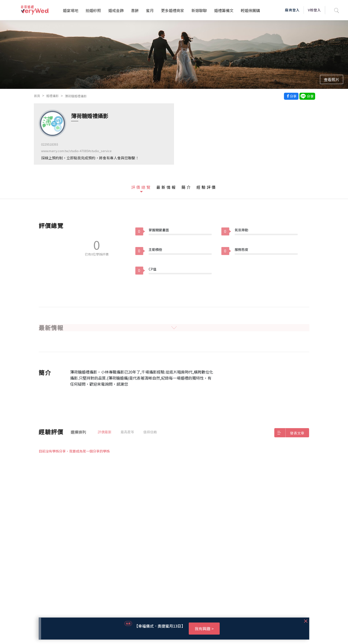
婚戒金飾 (116, 10)
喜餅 (135, 10)
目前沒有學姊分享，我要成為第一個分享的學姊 (74, 451)
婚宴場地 (71, 10)
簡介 (187, 187)
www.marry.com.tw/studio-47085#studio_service (76, 151)
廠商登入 (292, 10)
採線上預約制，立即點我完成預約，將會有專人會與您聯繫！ (90, 158)
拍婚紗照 (93, 10)
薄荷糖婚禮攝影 (76, 96)
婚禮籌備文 (224, 10)
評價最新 (105, 432)
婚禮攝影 (52, 96)
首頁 (37, 96)
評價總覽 (141, 187)
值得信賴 (150, 432)
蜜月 (150, 10)
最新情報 (167, 187)
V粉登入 (314, 10)
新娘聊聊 (199, 10)
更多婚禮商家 (173, 10)
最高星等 (127, 432)
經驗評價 (207, 187)
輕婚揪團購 (250, 10)
